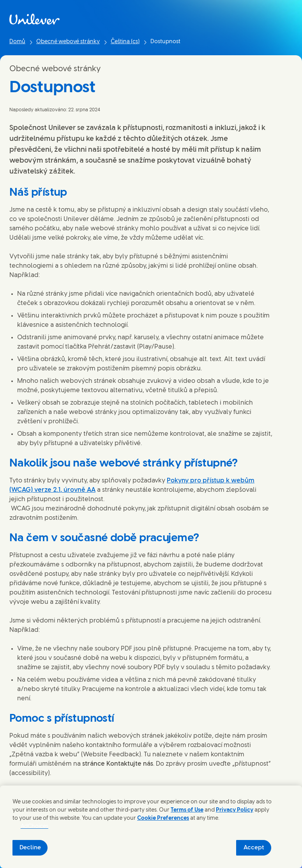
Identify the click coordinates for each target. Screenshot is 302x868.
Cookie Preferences (163, 818)
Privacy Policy (235, 810)
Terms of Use (187, 810)
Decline (30, 848)
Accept (254, 848)
